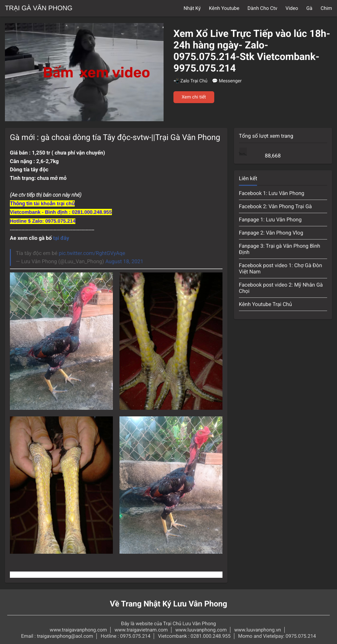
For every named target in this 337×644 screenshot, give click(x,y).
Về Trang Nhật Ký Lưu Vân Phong (169, 604)
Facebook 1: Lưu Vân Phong (272, 193)
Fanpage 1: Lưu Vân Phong (270, 220)
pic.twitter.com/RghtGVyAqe (92, 253)
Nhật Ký (192, 8)
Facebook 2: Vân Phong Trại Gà (275, 206)
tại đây (61, 238)
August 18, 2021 (124, 261)
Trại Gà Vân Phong (39, 8)
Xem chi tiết (194, 97)
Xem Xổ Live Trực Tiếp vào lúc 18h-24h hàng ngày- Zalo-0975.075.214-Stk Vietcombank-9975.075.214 (252, 51)
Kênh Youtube (224, 8)
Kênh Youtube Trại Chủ (265, 304)
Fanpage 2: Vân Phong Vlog (271, 233)
